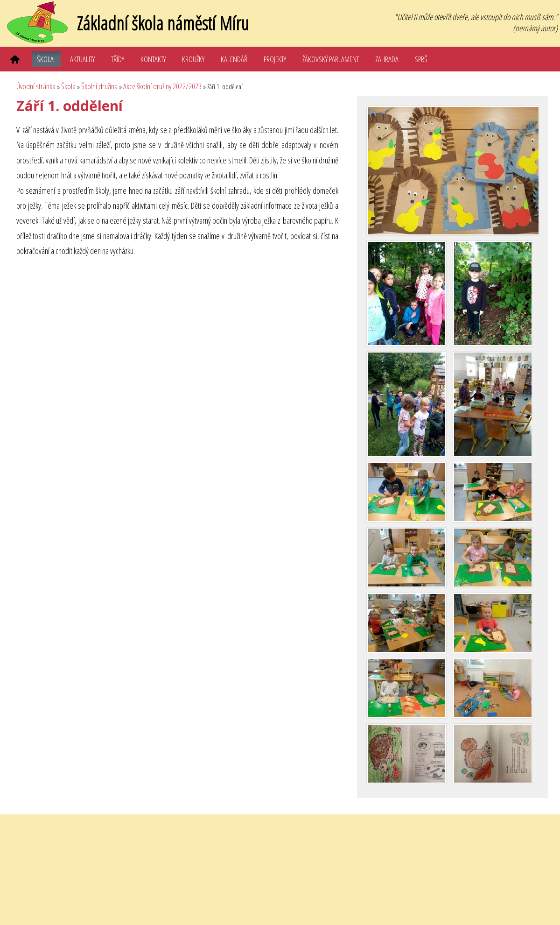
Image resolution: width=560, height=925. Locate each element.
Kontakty (153, 59)
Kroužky (193, 59)
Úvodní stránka (36, 86)
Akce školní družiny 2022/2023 (162, 86)
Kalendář (234, 59)
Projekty (275, 59)
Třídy (118, 59)
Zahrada (387, 59)
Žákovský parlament (331, 59)
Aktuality (82, 59)
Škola (45, 59)
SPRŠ (421, 59)
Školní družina (99, 86)
